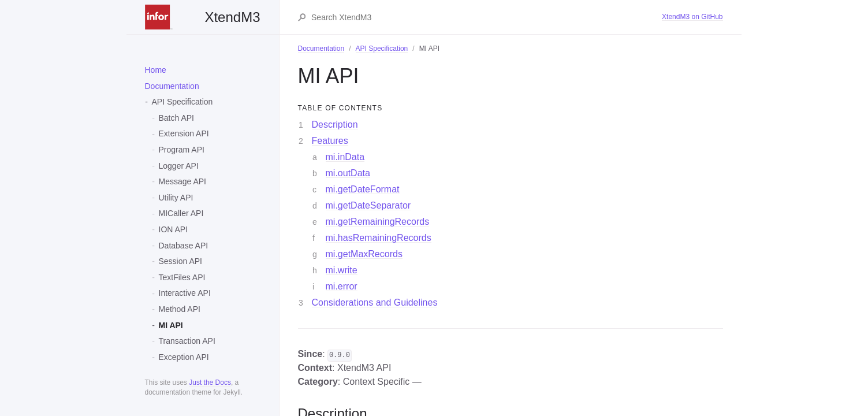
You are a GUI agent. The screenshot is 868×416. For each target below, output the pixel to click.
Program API (182, 150)
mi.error (342, 286)
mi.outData (348, 173)
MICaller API (181, 213)
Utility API (176, 198)
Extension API (184, 133)
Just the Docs (210, 382)
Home (156, 70)
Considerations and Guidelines (375, 302)
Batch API (176, 118)
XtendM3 (203, 17)
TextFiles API (182, 277)
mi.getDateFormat (363, 189)
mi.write (342, 270)
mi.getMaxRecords (364, 254)
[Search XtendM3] (486, 17)
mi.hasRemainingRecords (379, 238)
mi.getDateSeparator (368, 205)
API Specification (182, 102)
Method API (180, 309)
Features (330, 141)
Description (335, 125)
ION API (174, 229)
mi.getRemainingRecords (378, 222)
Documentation (172, 86)
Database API (184, 246)
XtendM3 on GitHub (692, 17)
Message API (183, 181)
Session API (181, 261)
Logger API (179, 166)
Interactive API (185, 293)
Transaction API (187, 341)
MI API (171, 325)
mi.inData (345, 157)
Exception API (184, 357)
